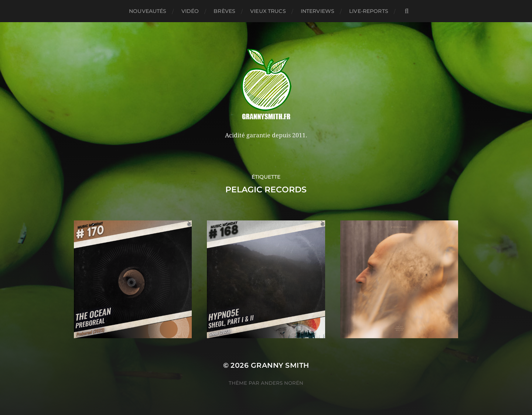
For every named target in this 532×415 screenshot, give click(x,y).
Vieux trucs (268, 11)
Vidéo (190, 11)
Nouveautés (148, 11)
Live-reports (369, 11)
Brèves (224, 11)
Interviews (318, 11)
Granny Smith (280, 365)
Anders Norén (282, 383)
